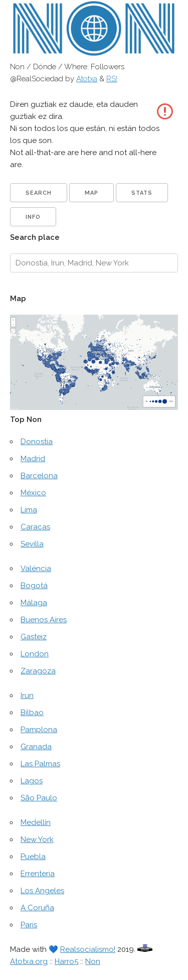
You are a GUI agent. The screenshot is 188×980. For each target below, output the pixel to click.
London (35, 654)
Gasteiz (34, 637)
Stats (142, 193)
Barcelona (39, 476)
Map (91, 193)
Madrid (33, 459)
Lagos (32, 781)
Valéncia (36, 569)
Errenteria (38, 874)
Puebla (33, 857)
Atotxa (87, 79)
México (33, 493)
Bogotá (34, 586)
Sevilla (32, 544)
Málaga (34, 603)
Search (39, 193)
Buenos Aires (44, 620)
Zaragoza (38, 671)
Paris (29, 925)
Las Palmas (40, 764)
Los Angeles (42, 891)
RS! (112, 79)
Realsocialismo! (88, 949)
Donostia (37, 442)
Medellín (36, 822)
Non (93, 961)
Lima (29, 510)
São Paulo (39, 798)
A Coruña (37, 908)
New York (37, 839)
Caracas (35, 527)
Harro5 (66, 961)
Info (33, 217)
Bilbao (32, 713)
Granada (36, 747)
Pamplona (39, 730)
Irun (27, 695)
